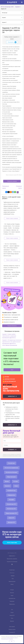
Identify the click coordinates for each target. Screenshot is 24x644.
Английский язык (11, 490)
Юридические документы (12, 559)
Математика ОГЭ (11, 509)
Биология (7, 486)
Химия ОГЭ (11, 518)
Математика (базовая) (11, 472)
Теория (12, 612)
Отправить (11, 450)
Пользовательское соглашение (7, 639)
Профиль (13, 576)
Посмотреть (12, 42)
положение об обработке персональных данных (12, 456)
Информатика (11, 495)
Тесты (12, 618)
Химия (16, 486)
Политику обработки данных (12, 638)
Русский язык (11, 463)
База (13, 579)
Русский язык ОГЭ (11, 504)
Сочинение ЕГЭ (12, 632)
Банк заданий (12, 627)
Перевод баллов (12, 629)
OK (12, 641)
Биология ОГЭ (11, 522)
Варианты (12, 621)
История (16, 481)
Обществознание (11, 477)
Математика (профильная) (11, 468)
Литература (12, 601)
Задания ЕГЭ (12, 615)
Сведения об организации (12, 562)
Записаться (11, 396)
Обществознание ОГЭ (11, 513)
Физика (7, 481)
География (11, 500)
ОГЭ (12, 610)
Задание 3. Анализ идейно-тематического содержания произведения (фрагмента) (9, 336)
